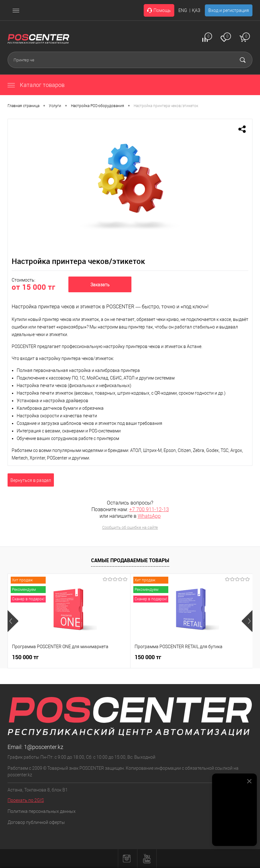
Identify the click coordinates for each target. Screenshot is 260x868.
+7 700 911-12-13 (149, 509)
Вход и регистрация (229, 10)
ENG (183, 10)
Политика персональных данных (42, 811)
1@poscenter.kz (44, 747)
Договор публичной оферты (36, 822)
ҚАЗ (196, 10)
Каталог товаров (36, 85)
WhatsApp (149, 516)
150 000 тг (25, 657)
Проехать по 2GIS (26, 800)
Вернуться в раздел (31, 480)
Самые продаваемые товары (130, 560)
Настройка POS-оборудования (98, 106)
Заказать (100, 285)
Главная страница (23, 106)
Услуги (55, 106)
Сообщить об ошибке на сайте (130, 527)
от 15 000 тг (33, 287)
